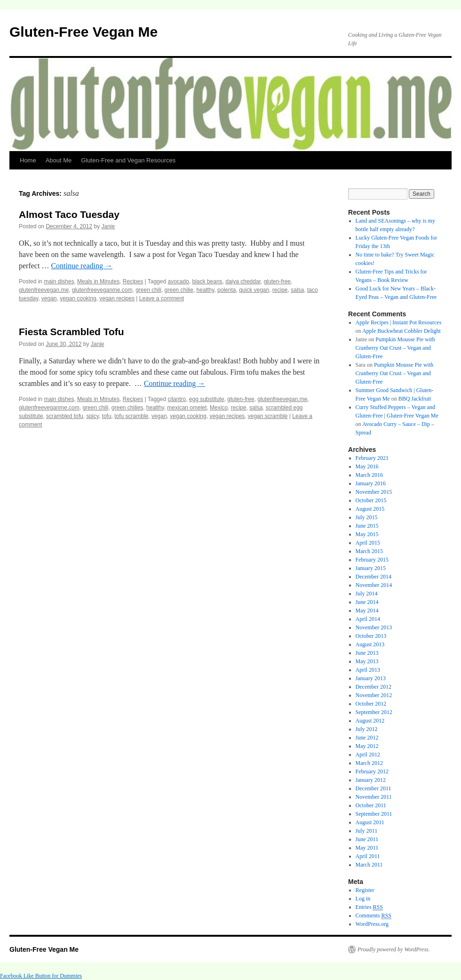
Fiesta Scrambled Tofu (72, 332)
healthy (206, 290)
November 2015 (374, 492)
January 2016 (371, 483)
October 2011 (371, 805)
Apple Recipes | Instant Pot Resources (399, 322)
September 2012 (374, 712)
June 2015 (367, 526)
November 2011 (374, 797)
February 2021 (372, 458)
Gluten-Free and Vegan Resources (128, 160)
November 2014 (374, 585)
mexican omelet (187, 408)
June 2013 (367, 653)
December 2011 (374, 788)
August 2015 (370, 509)
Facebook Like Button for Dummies (41, 976)
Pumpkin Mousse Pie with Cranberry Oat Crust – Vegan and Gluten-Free (395, 348)
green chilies (127, 408)
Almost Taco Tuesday (69, 214)
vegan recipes (117, 298)
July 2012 (367, 729)
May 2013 (367, 661)
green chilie (179, 290)
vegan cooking (78, 298)
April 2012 (368, 755)
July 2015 (367, 517)
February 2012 (372, 771)
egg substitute (207, 399)
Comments (374, 916)
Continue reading (82, 266)
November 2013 (374, 627)
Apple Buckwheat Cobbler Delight (401, 331)
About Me (59, 160)
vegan (49, 298)
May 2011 (367, 848)
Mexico (219, 408)
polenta (227, 290)
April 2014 (368, 619)
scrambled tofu (65, 416)
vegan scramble (268, 416)
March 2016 (369, 475)
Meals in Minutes (98, 281)
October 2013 (371, 636)
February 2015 (372, 560)
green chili (148, 290)
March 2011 (369, 865)
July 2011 (367, 831)
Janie (108, 226)
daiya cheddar (243, 281)
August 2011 (370, 822)
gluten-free (277, 281)
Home (28, 160)
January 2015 (371, 568)
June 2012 (367, 738)
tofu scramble (131, 416)
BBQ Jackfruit (415, 399)
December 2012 (374, 687)
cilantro (177, 399)
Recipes (133, 281)
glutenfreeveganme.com (102, 290)
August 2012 (370, 721)
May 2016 (367, 466)
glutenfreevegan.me (44, 290)
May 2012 (367, 746)
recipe (280, 290)
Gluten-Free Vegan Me (83, 32)
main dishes (59, 281)
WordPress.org (372, 924)
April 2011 (368, 856)
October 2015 (371, 500)
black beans (207, 281)
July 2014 (367, 594)
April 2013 (368, 670)
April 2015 (368, 543)
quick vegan (254, 290)
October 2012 (371, 704)
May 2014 (367, 610)
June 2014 (367, 602)
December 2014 (374, 577)
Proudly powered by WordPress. (394, 949)
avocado (178, 281)
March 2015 (369, 551)
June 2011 (367, 839)
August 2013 (370, 644)
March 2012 (369, 763)
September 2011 (374, 814)
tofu (107, 416)
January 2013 (371, 678)
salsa (297, 290)
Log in (363, 899)
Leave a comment (162, 298)
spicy (92, 416)
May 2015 (367, 534)
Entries (369, 907)
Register (365, 890)
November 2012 (374, 695)
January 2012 (371, 780)
